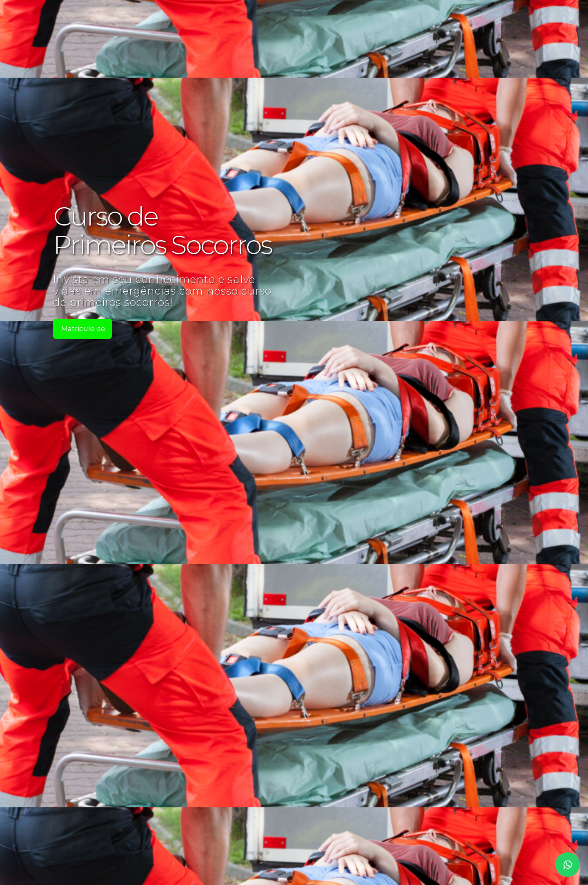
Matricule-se (83, 329)
